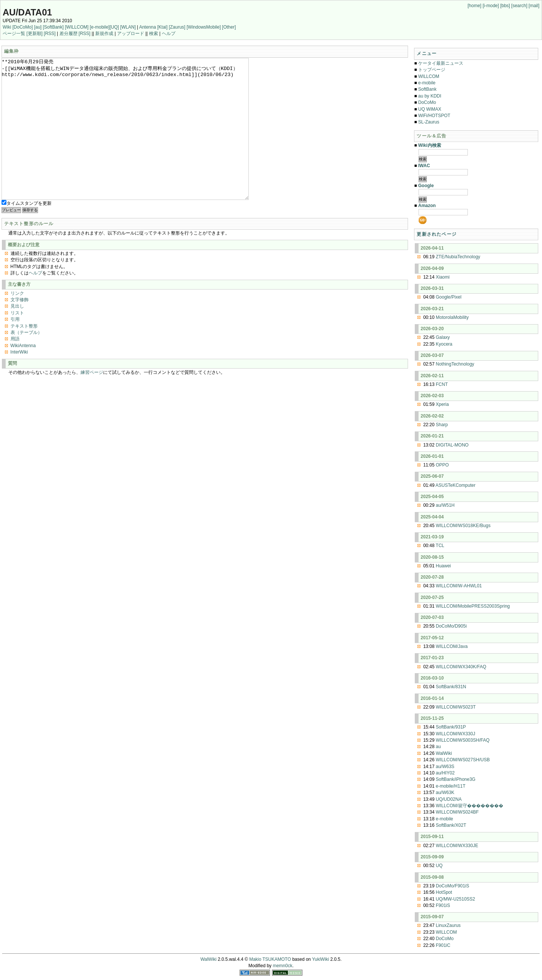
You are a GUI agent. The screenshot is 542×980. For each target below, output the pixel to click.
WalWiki (444, 753)
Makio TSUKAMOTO (270, 959)
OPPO (442, 465)
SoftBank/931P (451, 727)
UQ (439, 866)
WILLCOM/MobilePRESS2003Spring (473, 606)
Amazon (427, 206)
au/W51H (445, 505)
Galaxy (443, 337)
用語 (15, 367)
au (438, 747)
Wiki (7, 27)
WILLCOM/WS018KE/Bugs (463, 526)
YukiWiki (320, 959)
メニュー (427, 53)
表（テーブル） (26, 361)
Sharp (442, 425)
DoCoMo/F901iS (453, 886)
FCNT (442, 384)
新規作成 (104, 34)
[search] (519, 6)
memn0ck (283, 966)
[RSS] (49, 34)
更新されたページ (437, 234)
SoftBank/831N (451, 687)
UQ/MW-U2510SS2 (455, 899)
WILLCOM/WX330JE (457, 846)
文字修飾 (20, 328)
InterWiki (19, 380)
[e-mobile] (100, 27)
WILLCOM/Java (452, 646)
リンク (17, 322)
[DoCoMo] (23, 27)
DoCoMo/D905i (451, 626)
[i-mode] (491, 6)
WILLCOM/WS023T (456, 707)
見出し (17, 334)
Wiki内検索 (430, 145)
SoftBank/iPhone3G (456, 779)
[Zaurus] (177, 27)
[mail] (534, 6)
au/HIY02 (445, 773)
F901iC (443, 945)
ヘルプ (169, 34)
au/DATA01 (27, 12)
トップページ (432, 70)
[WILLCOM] (77, 27)
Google (426, 186)
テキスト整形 (24, 354)
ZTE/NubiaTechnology (458, 257)
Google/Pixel (449, 297)
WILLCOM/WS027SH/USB (463, 760)
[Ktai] (162, 27)
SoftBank (427, 89)
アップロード (131, 34)
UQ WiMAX (430, 109)
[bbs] (505, 6)
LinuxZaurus (448, 925)
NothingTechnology (455, 364)
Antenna (148, 27)
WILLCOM (429, 76)
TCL (440, 546)
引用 (15, 347)
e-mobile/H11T (451, 786)
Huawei (443, 566)
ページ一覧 (14, 34)
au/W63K (445, 793)
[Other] (229, 27)
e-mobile (427, 83)
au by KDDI (430, 96)
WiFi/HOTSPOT (434, 116)
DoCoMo (427, 102)
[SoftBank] (53, 27)
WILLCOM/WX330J (456, 734)
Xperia (442, 404)
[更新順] (34, 34)
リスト (17, 341)
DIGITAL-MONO (452, 445)
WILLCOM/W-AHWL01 (459, 586)
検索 (154, 34)
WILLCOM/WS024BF (457, 812)
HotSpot (444, 892)
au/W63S (445, 767)
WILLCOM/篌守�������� (470, 806)
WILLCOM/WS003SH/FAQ (463, 740)
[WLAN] (128, 27)
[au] (38, 27)
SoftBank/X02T (451, 825)
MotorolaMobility (452, 317)
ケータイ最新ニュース (441, 63)
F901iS (443, 905)
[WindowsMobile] (204, 27)
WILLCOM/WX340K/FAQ (461, 667)
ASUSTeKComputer (455, 485)
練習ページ (92, 401)
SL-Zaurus (429, 122)
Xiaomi (443, 277)
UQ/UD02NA (449, 799)
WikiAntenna (23, 374)
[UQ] (114, 27)
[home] (474, 6)
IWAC (424, 166)
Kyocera (444, 344)
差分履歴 (69, 34)
